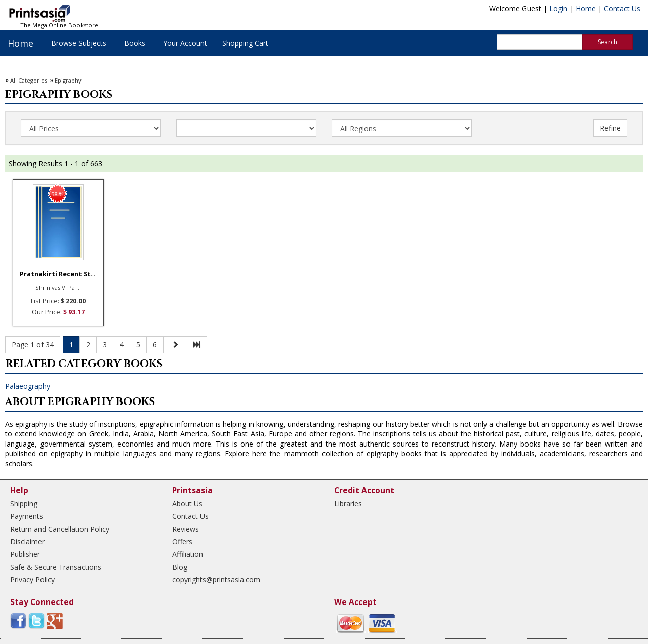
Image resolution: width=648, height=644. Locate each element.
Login (558, 8)
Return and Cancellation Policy (60, 529)
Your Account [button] (185, 43)
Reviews (186, 529)
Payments (27, 516)
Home (586, 8)
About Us (187, 504)
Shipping (24, 504)
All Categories (29, 80)
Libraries (348, 504)
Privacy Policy (32, 579)
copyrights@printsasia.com (216, 579)
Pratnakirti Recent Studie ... (66, 274)
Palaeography (28, 386)
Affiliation (188, 554)
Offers (182, 541)
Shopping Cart (245, 43)
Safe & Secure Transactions (56, 567)
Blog (180, 567)
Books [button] (135, 43)
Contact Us (622, 8)
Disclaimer (27, 541)
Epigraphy (68, 80)
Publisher (25, 554)
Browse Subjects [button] (79, 43)
